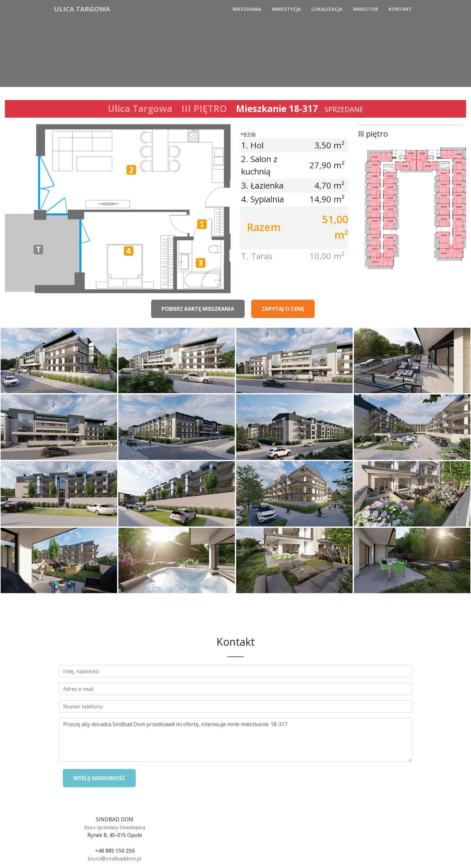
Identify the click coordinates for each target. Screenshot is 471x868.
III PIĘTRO (204, 108)
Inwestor (366, 9)
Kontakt (400, 9)
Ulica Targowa (82, 9)
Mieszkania (247, 9)
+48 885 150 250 (115, 851)
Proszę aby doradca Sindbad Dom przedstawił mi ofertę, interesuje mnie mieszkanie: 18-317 (235, 740)
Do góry (211, 9)
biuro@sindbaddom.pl (114, 859)
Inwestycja (286, 9)
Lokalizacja (327, 9)
